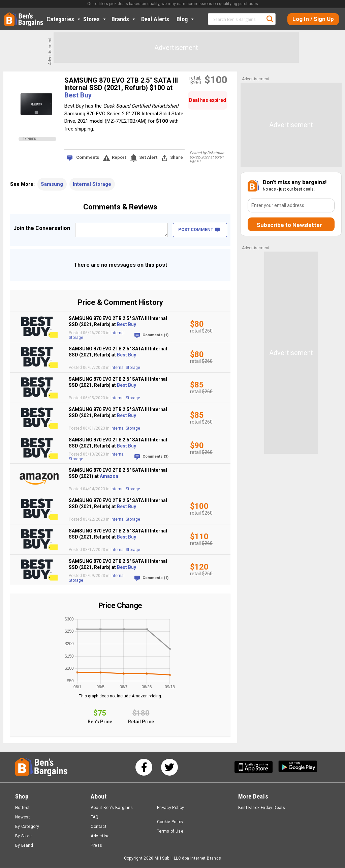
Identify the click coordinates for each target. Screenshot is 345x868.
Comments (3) (155, 456)
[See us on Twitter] (169, 768)
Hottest (23, 808)
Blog (186, 19)
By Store (23, 836)
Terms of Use (170, 832)
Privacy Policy (171, 808)
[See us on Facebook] (144, 768)
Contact (99, 827)
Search (270, 19)
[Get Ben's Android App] (298, 767)
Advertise (100, 836)
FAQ (95, 817)
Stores (95, 19)
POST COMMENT (199, 229)
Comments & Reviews (120, 207)
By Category (27, 827)
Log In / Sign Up (313, 19)
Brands (124, 19)
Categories (64, 19)
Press (96, 846)
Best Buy (78, 95)
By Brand (24, 846)
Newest (23, 817)
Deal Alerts (155, 19)
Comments (88, 157)
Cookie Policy (170, 822)
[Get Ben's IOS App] (256, 767)
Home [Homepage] (9, 15)
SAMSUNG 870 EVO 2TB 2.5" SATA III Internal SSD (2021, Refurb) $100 (121, 84)
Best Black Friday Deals (262, 808)
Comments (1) (155, 335)
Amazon (109, 476)
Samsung (52, 184)
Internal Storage (92, 184)
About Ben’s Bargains (112, 808)
